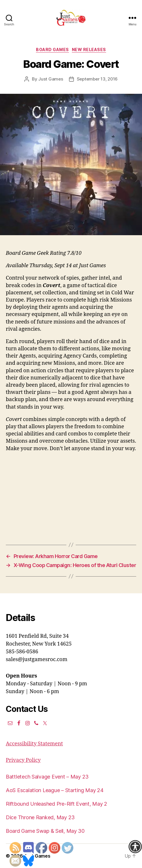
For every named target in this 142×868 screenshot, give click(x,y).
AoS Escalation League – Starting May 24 (54, 790)
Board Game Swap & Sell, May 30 (45, 831)
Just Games (51, 79)
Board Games (52, 49)
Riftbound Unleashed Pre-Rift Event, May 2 (57, 804)
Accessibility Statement (34, 744)
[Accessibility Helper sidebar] (135, 847)
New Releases (89, 49)
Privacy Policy (23, 760)
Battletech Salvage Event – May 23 (47, 777)
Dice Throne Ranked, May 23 (40, 817)
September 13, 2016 (97, 79)
